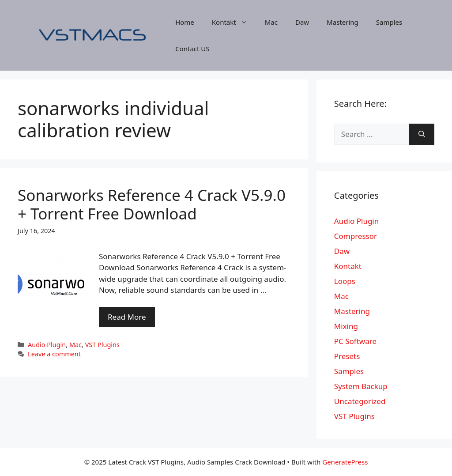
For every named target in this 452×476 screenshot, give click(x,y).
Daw (302, 22)
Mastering (343, 22)
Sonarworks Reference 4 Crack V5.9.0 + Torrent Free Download (152, 204)
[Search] (422, 134)
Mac (271, 22)
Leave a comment (54, 354)
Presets (347, 356)
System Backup (361, 386)
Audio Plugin (47, 345)
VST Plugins (102, 345)
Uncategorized (360, 401)
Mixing (346, 326)
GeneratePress (345, 462)
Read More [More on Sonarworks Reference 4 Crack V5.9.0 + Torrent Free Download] (127, 317)
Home (185, 22)
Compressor (356, 236)
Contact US (192, 49)
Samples (389, 22)
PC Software (355, 341)
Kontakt (234, 22)
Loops (345, 281)
